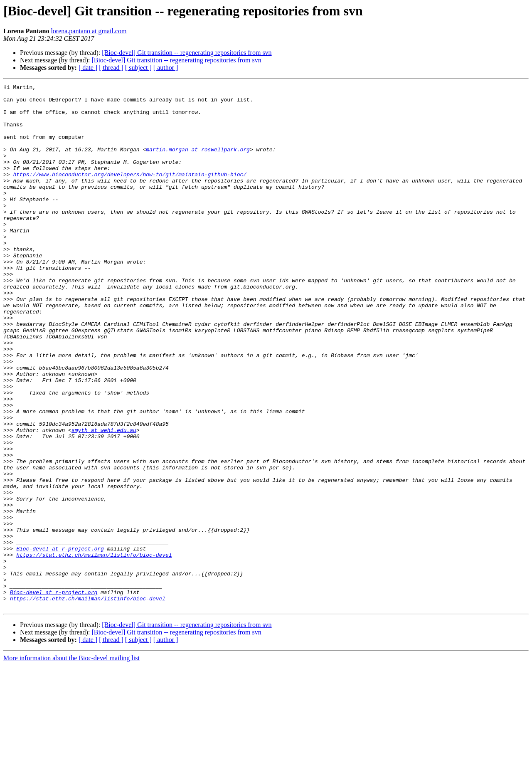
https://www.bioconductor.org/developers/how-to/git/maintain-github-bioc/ (130, 193)
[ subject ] (138, 68)
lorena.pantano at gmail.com (89, 31)
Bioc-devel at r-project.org (60, 642)
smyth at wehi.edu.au (104, 500)
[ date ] (88, 68)
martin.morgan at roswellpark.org (198, 163)
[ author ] (166, 68)
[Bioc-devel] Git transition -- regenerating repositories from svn (187, 53)
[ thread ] (111, 68)
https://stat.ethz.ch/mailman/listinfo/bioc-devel (94, 649)
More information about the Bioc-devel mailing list (71, 763)
